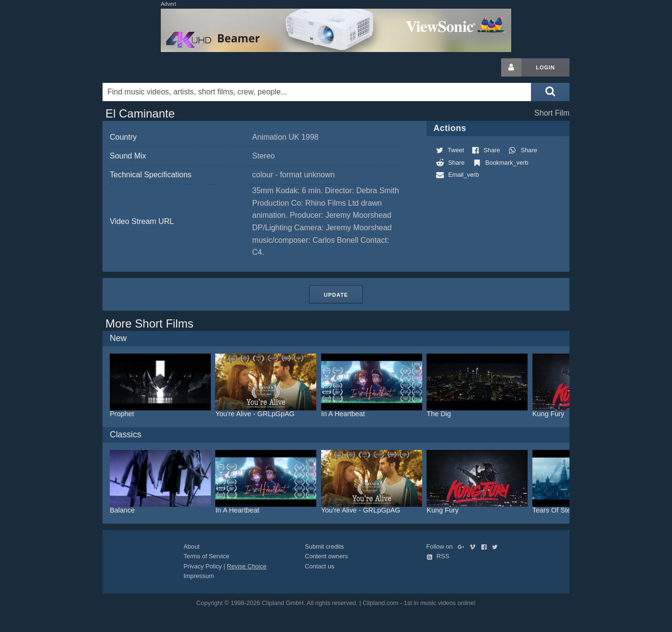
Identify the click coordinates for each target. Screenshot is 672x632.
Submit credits (324, 546)
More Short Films (149, 323)
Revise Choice (247, 566)
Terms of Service (206, 556)
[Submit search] (550, 92)
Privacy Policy (203, 566)
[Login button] (511, 67)
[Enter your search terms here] (317, 92)
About (191, 546)
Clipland (153, 67)
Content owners (326, 556)
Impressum (199, 576)
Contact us (319, 566)
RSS (438, 556)
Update (336, 295)
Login (545, 67)
